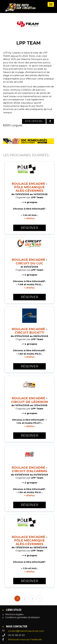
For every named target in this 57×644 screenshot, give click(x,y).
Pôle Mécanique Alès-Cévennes (29, 189)
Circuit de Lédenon (29, 402)
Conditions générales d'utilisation (23, 617)
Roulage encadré (28, 184)
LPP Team (37, 197)
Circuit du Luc (29, 263)
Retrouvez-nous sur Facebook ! (25, 639)
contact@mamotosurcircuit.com (26, 631)
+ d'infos (29, 218)
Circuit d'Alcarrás (29, 471)
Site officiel (34, 121)
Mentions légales (14, 614)
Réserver (29, 228)
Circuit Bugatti (29, 332)
